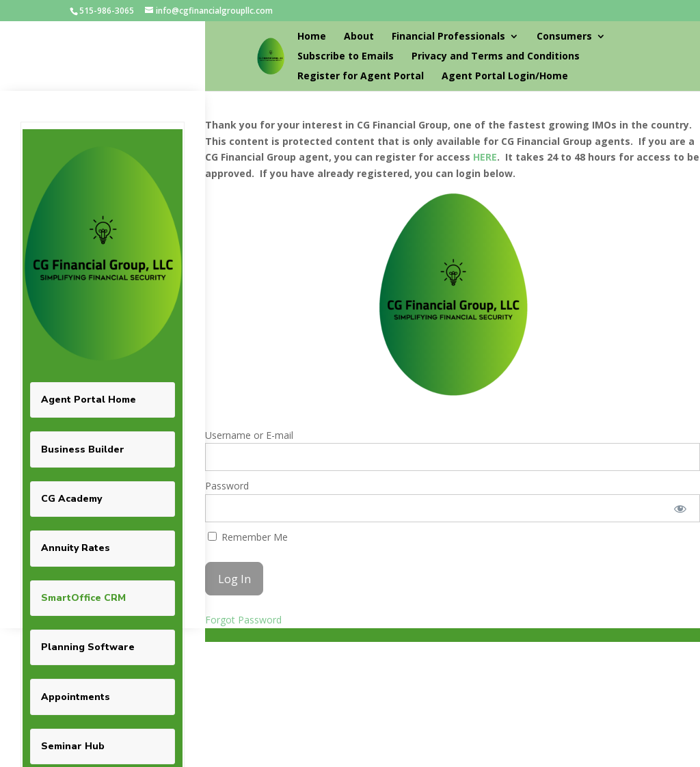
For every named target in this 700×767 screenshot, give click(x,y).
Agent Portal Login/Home (505, 77)
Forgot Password (243, 620)
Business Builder (83, 449)
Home (312, 37)
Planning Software (88, 647)
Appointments (76, 697)
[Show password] (681, 508)
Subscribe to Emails (346, 57)
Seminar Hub (73, 746)
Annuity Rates (76, 548)
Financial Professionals (448, 37)
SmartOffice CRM (83, 598)
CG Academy (71, 499)
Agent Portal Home (89, 400)
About (359, 37)
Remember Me (248, 537)
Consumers (564, 37)
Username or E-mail (249, 435)
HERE (485, 157)
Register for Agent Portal (361, 77)
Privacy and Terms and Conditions (496, 57)
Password (227, 486)
